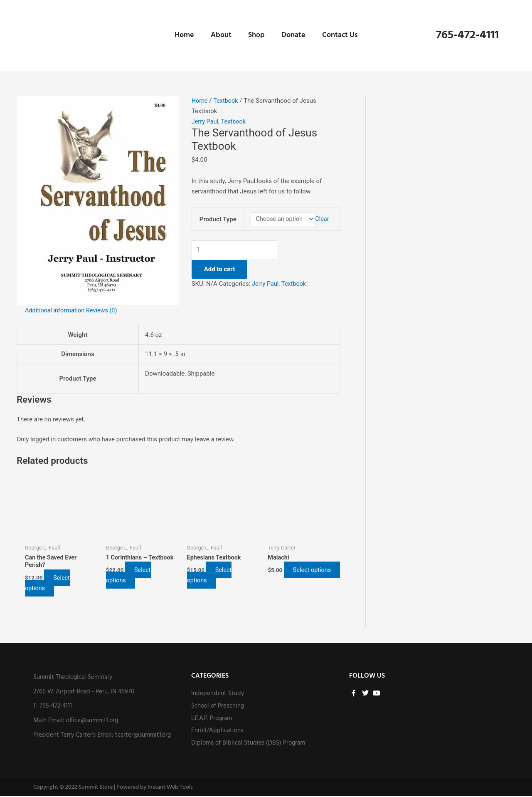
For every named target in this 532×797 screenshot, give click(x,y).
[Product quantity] (238, 251)
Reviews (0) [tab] (105, 310)
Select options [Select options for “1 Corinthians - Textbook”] (131, 575)
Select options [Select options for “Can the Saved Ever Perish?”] (49, 583)
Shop (256, 35)
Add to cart (220, 270)
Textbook (227, 101)
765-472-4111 (467, 35)
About (221, 35)
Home (184, 35)
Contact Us (340, 35)
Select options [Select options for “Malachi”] (291, 575)
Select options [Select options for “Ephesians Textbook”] (212, 575)
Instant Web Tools (170, 788)
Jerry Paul (206, 121)
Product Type (217, 219)
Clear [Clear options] (324, 220)
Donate (293, 35)
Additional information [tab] (56, 310)
